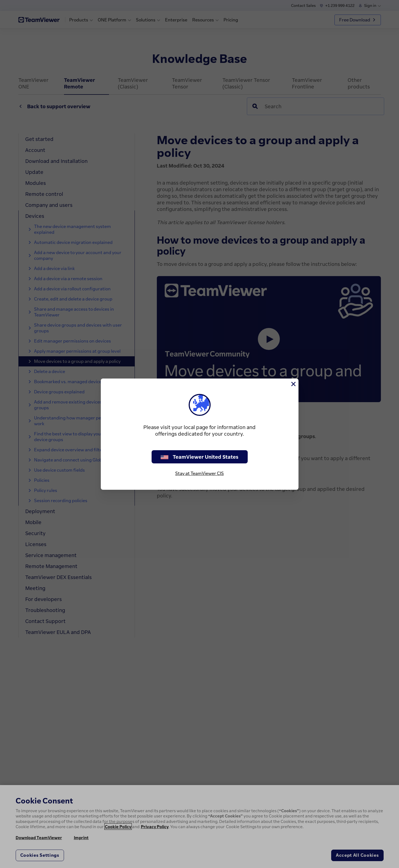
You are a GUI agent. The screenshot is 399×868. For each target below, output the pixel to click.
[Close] (293, 384)
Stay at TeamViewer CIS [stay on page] (199, 473)
